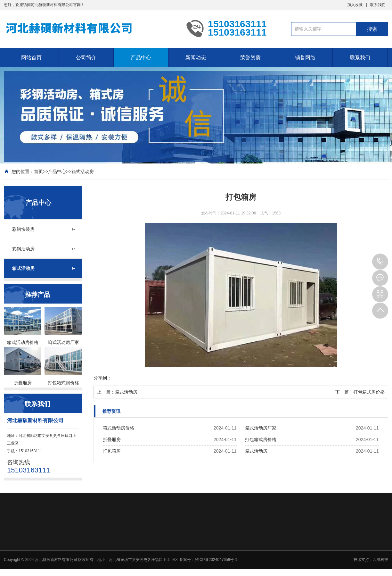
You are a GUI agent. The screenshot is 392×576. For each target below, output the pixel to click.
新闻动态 (196, 58)
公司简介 (86, 58)
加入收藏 (355, 5)
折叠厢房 (112, 439)
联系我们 (378, 5)
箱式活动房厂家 (261, 428)
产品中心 (141, 58)
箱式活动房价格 (118, 428)
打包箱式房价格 (369, 392)
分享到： (102, 378)
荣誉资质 (250, 58)
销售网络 (305, 58)
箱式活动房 (83, 171)
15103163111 (380, 262)
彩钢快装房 (23, 229)
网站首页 (31, 58)
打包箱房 (112, 451)
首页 (38, 171)
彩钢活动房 (23, 249)
